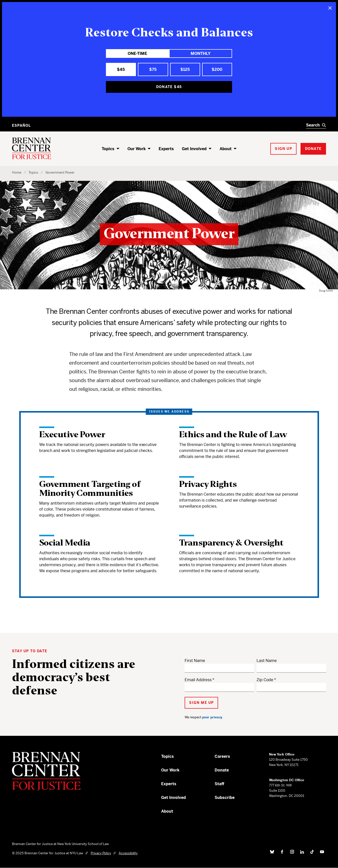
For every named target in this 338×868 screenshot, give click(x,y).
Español (21, 125)
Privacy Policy (101, 853)
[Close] (330, 8)
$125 (185, 69)
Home (17, 172)
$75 (153, 69)
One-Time (137, 54)
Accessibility (128, 853)
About (226, 149)
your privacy (212, 717)
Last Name (267, 661)
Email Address (198, 680)
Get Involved (194, 149)
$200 (217, 69)
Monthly (201, 54)
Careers (222, 756)
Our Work (137, 149)
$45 (121, 69)
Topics (108, 149)
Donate (222, 770)
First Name (195, 661)
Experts (166, 149)
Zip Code (265, 680)
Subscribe (225, 798)
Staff (219, 784)
